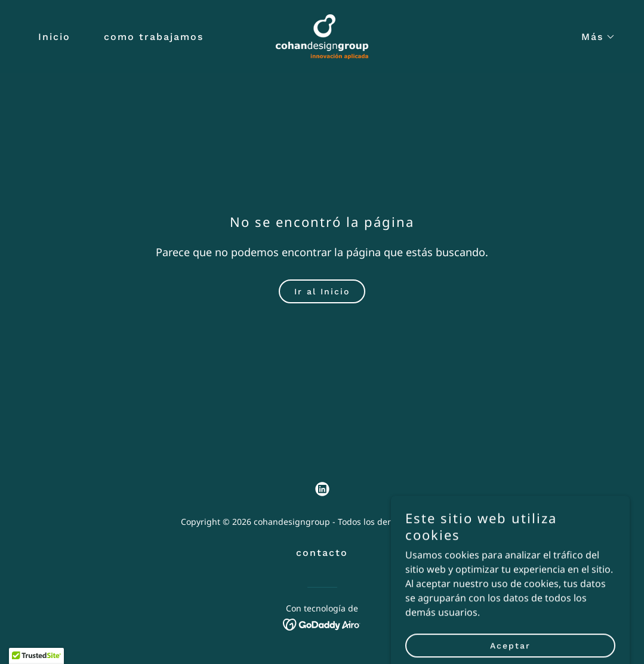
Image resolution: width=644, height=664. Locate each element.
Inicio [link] (54, 37)
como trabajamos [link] (154, 37)
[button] (594, 37)
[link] (322, 36)
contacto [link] (322, 553)
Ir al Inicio (322, 291)
